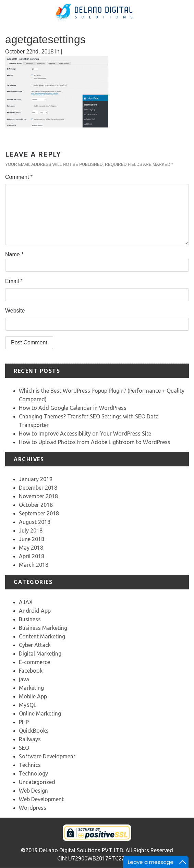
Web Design (33, 791)
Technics (30, 765)
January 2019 (36, 479)
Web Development (41, 799)
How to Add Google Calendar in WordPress (73, 408)
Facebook (31, 671)
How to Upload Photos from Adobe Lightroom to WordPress (95, 442)
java (24, 679)
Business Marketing (43, 628)
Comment (19, 177)
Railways (30, 739)
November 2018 (38, 496)
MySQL (28, 705)
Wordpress (33, 808)
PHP (24, 722)
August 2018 (35, 522)
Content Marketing (42, 636)
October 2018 (36, 505)
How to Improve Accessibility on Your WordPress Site (85, 433)
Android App (35, 611)
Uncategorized (37, 782)
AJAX (26, 602)
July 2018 (31, 530)
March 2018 (34, 565)
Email (14, 281)
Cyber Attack (35, 645)
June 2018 (32, 539)
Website (15, 311)
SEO (24, 748)
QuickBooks (34, 731)
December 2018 (38, 488)
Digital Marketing (40, 653)
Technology (33, 773)
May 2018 (31, 548)
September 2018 (39, 513)
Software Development (47, 756)
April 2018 (32, 556)
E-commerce (34, 662)
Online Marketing (40, 713)
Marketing (31, 688)
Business (30, 619)
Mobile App (33, 696)
